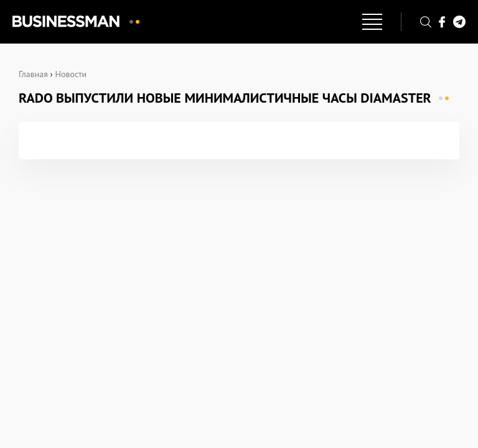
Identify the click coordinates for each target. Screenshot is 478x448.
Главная (33, 74)
